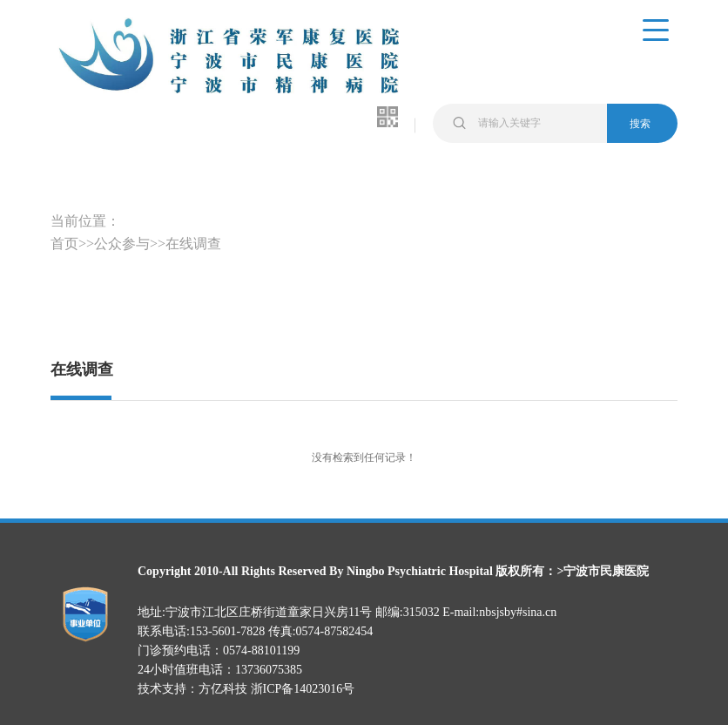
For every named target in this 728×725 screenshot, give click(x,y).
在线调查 (193, 244)
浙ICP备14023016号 (303, 689)
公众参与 (122, 244)
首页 (64, 244)
